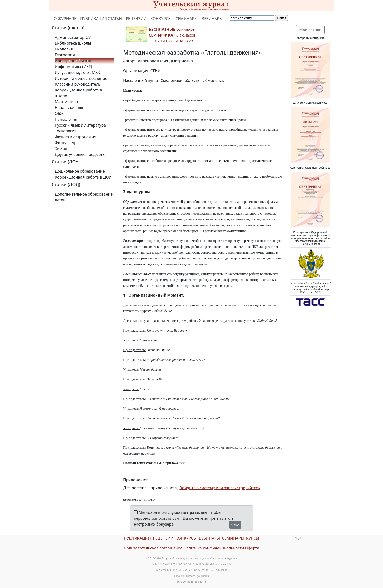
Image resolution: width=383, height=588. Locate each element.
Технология (66, 131)
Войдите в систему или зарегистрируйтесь (220, 488)
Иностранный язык (73, 61)
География (65, 55)
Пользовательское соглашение (153, 548)
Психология (66, 119)
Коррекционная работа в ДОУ (83, 177)
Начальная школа (72, 108)
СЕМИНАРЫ (187, 19)
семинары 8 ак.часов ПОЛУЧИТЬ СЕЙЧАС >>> (172, 35)
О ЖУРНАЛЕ (65, 19)
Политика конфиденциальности (214, 548)
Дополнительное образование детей (84, 197)
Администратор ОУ (73, 37)
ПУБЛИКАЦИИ (137, 538)
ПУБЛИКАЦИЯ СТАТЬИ (101, 19)
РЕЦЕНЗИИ (136, 19)
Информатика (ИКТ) (74, 67)
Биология (64, 49)
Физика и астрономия (76, 137)
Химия (61, 149)
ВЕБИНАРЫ (212, 19)
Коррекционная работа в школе (79, 93)
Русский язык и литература (80, 125)
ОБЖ (59, 113)
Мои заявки (310, 30)
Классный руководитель (78, 84)
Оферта (252, 548)
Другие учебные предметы (80, 154)
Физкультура (67, 143)
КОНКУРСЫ (161, 19)
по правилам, (195, 512)
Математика (66, 102)
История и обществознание (81, 78)
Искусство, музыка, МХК (78, 72)
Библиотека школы (73, 43)
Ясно (235, 525)
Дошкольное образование (80, 171)
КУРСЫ (253, 538)
